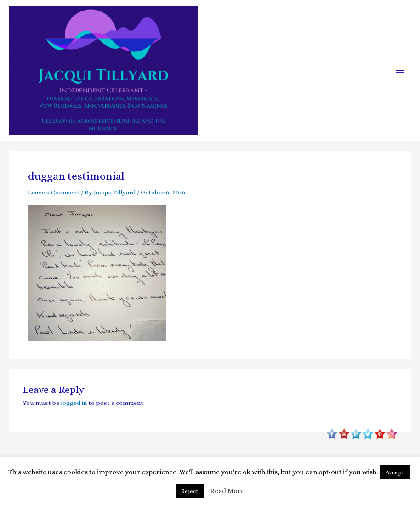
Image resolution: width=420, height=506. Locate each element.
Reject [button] (190, 491)
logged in (74, 403)
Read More (227, 491)
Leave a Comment (54, 192)
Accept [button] (395, 472)
